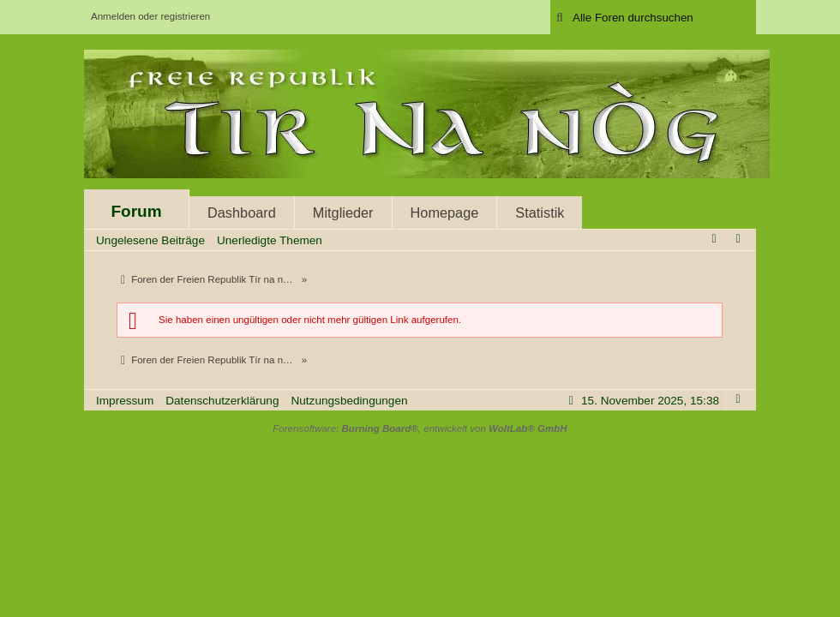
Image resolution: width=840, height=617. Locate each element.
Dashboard (242, 213)
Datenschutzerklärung (222, 401)
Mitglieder (343, 213)
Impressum (125, 401)
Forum (136, 211)
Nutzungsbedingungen (349, 401)
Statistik (540, 213)
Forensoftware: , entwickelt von (420, 428)
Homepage (445, 213)
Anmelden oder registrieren (150, 16)
